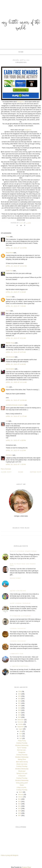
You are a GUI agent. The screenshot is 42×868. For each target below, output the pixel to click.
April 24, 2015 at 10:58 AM (16, 400)
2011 (19, 806)
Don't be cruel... (22, 750)
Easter (22, 785)
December (21, 720)
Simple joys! (22, 771)
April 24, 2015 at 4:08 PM (16, 440)
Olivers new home (22, 764)
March (21, 792)
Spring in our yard (22, 773)
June (21, 734)
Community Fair (17, 654)
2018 (19, 710)
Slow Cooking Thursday (20, 603)
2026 (20, 692)
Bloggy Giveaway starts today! (23, 551)
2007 (19, 816)
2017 (19, 713)
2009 (19, 811)
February (21, 794)
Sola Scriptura (10, 357)
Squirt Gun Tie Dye (18, 591)
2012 (19, 804)
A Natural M (22, 776)
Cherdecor (9, 455)
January (21, 797)
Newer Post (36, 472)
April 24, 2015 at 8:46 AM (16, 364)
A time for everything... (20, 666)
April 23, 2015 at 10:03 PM (16, 248)
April (21, 738)
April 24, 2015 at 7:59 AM (16, 306)
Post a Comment (6, 469)
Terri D (8, 311)
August (21, 729)
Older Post (6, 472)
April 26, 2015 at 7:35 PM (16, 465)
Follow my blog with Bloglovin (10, 855)
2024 (19, 696)
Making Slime (22, 759)
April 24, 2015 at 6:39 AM (16, 292)
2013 (19, 802)
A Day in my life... (22, 787)
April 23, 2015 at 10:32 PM (16, 266)
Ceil (7, 421)
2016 (19, 715)
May (21, 736)
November (21, 722)
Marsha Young (10, 343)
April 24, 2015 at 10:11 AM (16, 382)
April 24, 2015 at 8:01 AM (16, 338)
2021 (19, 703)
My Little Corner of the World (21, 26)
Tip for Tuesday (22, 748)
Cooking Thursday (18, 629)
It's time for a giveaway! (20, 616)
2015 (19, 717)
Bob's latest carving (22, 762)
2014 (19, 799)
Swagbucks (21, 102)
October (21, 724)
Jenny (8, 237)
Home (21, 52)
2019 (19, 708)
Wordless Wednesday (22, 745)
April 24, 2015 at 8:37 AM (16, 352)
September (21, 727)
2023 (19, 699)
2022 (19, 701)
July (21, 731)
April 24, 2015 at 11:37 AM (16, 416)
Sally (7, 387)
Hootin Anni (9, 271)
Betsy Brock (10, 253)
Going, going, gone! (22, 783)
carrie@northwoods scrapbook (15, 405)
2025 (19, 694)
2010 (19, 809)
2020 (19, 706)
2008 (19, 813)
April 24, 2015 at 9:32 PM (16, 450)
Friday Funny (15, 578)
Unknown (9, 297)
